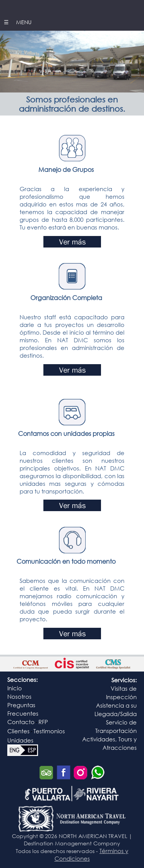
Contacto (21, 722)
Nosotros (19, 696)
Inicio (15, 688)
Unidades (20, 740)
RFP (43, 722)
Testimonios (49, 731)
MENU (23, 22)
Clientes (18, 731)
